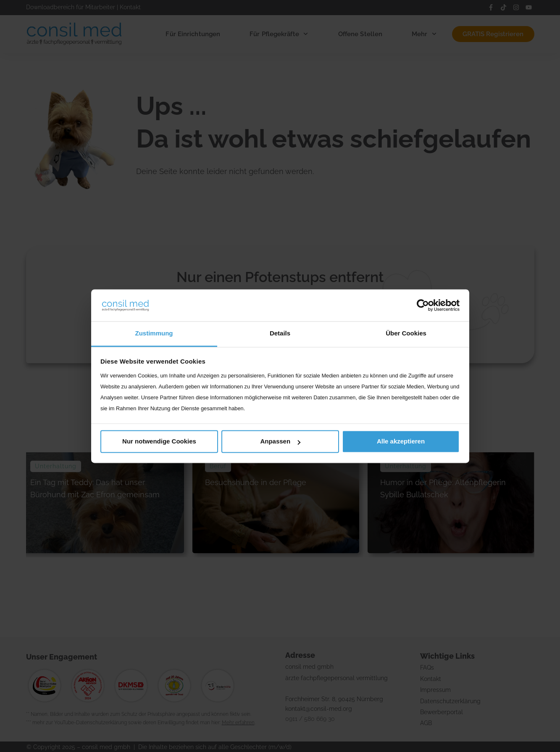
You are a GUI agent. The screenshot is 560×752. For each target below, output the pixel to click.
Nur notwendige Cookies (159, 442)
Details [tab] (280, 334)
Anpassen (280, 442)
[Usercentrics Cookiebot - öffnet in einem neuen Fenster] (423, 305)
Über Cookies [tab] (406, 334)
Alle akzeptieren (401, 442)
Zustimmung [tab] (154, 334)
